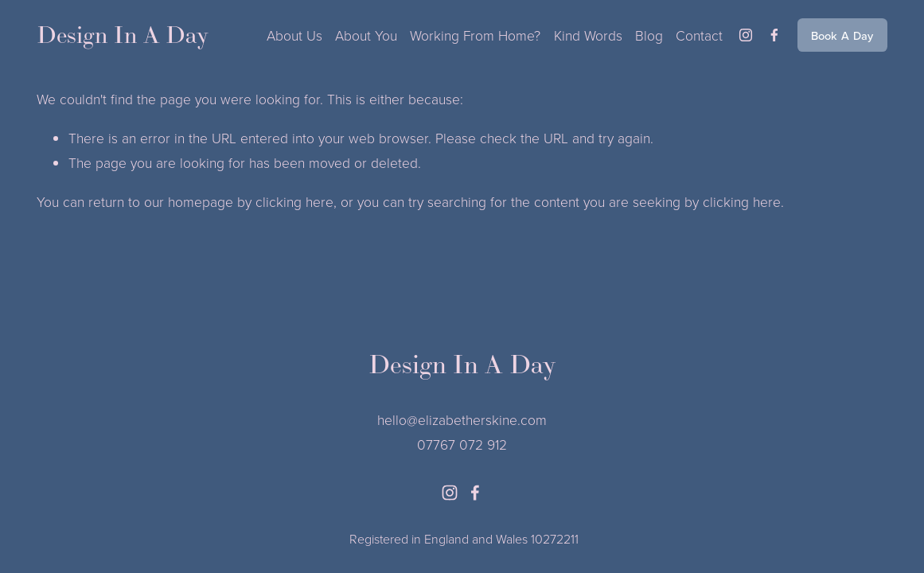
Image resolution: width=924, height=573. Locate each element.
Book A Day (842, 35)
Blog (649, 35)
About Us (294, 35)
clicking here (294, 201)
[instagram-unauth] (746, 35)
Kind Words (588, 35)
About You (366, 35)
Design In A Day (123, 35)
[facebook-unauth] (774, 35)
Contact (699, 35)
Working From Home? (475, 35)
